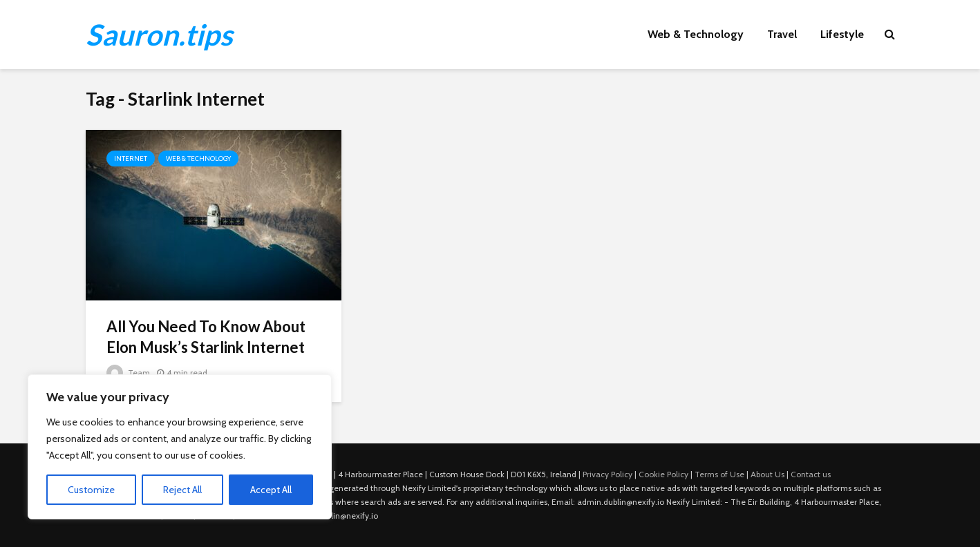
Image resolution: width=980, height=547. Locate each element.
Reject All (182, 490)
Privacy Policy (607, 474)
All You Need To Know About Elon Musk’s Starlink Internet (206, 337)
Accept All (271, 490)
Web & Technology (696, 34)
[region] (180, 447)
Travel (782, 34)
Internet (131, 159)
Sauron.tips (159, 35)
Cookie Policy (663, 474)
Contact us (811, 474)
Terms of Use (719, 474)
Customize (91, 490)
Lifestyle (842, 34)
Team (128, 373)
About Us (767, 474)
